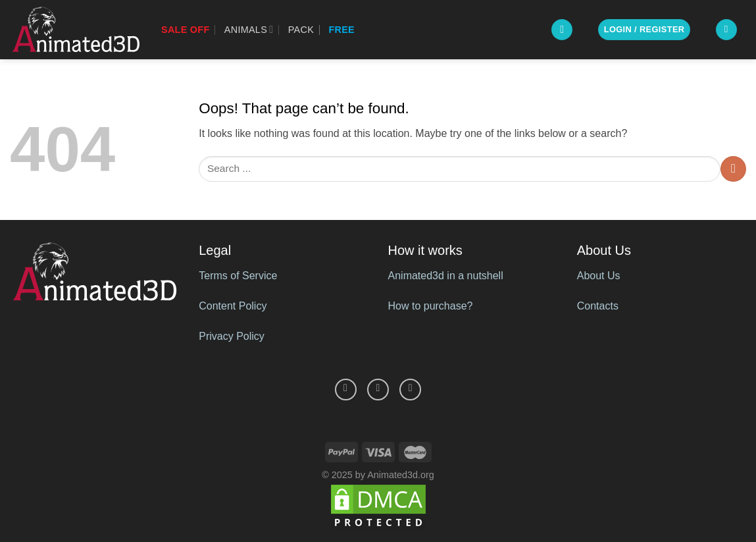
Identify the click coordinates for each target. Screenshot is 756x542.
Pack (301, 30)
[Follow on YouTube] (410, 390)
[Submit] (733, 169)
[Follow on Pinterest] (378, 390)
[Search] (562, 30)
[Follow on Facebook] (346, 390)
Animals (249, 29)
